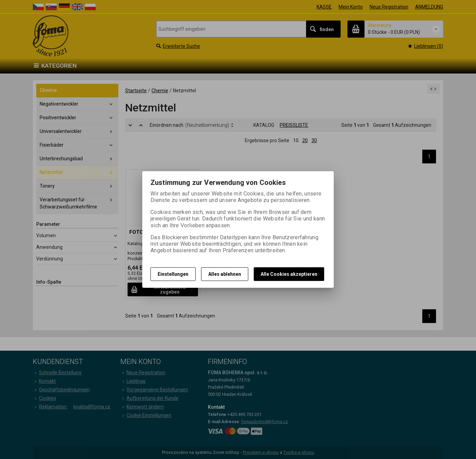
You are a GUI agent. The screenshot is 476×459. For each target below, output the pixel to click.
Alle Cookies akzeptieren (289, 274)
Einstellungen (173, 274)
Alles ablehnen (225, 274)
